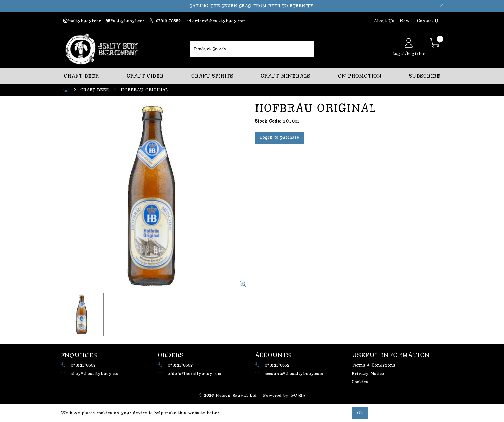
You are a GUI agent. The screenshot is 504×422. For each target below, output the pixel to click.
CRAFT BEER (82, 76)
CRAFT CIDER (145, 76)
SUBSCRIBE (424, 76)
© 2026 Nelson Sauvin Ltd (228, 396)
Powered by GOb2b (284, 396)
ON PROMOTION (360, 76)
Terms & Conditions (374, 365)
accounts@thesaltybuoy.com (289, 373)
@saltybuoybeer (82, 21)
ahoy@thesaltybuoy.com (91, 373)
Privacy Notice (368, 374)
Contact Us (429, 21)
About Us (384, 21)
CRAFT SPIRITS (212, 76)
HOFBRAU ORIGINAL (144, 90)
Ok (360, 413)
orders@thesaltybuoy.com (216, 21)
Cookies (360, 382)
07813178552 (165, 21)
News (406, 21)
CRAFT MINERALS (285, 76)
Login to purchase (280, 137)
